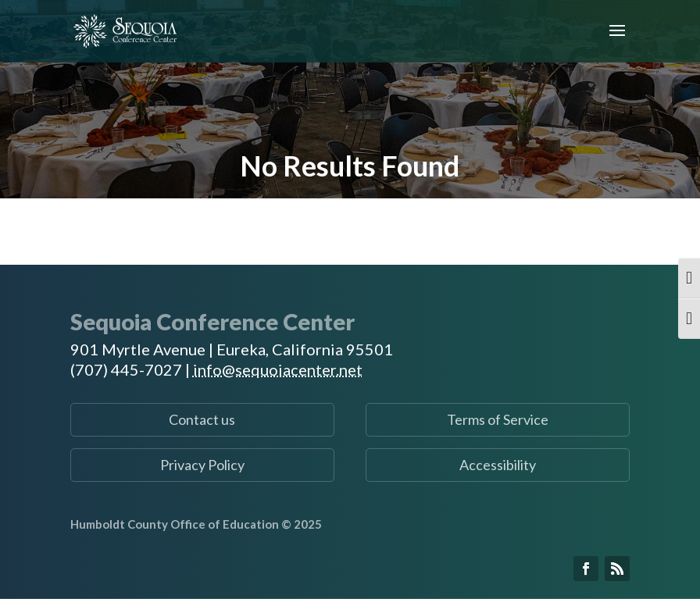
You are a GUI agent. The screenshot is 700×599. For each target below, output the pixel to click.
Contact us (202, 419)
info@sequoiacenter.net (278, 369)
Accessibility (498, 465)
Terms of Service (498, 419)
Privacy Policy (202, 465)
